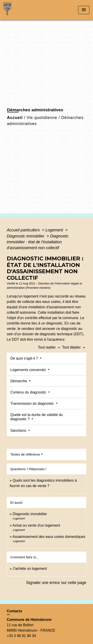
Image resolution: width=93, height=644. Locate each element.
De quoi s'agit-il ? (25, 358)
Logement (55, 230)
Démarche (19, 381)
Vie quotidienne (42, 118)
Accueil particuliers (24, 230)
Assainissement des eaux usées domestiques (49, 537)
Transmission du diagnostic (33, 404)
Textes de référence (25, 454)
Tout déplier (74, 347)
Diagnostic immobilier (26, 236)
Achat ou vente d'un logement (36, 525)
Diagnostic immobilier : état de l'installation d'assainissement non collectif (38, 242)
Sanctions (19, 430)
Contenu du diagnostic (29, 392)
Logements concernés (29, 370)
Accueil (15, 118)
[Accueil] (20, 10)
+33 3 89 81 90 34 (21, 636)
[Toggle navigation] (84, 10)
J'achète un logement (30, 569)
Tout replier (50, 347)
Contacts (14, 611)
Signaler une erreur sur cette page (56, 583)
